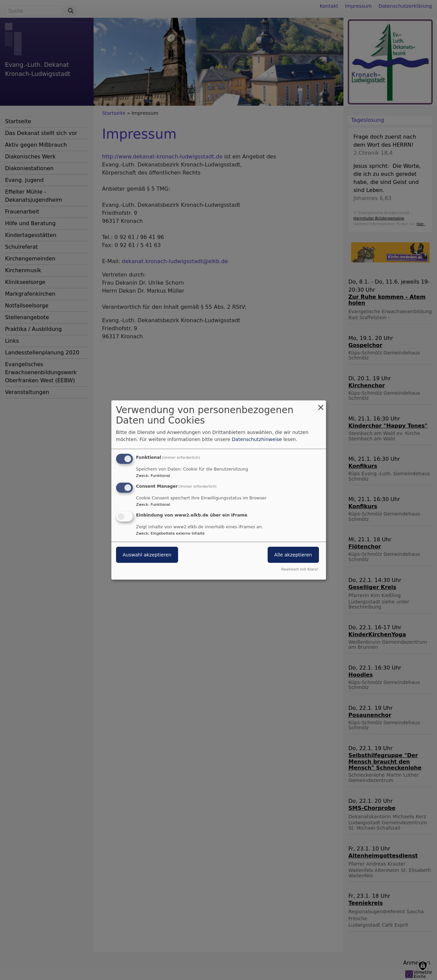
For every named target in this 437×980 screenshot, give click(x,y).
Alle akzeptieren (293, 555)
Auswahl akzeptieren (147, 555)
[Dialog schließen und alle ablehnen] (321, 405)
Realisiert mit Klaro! (300, 569)
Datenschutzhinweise (257, 439)
